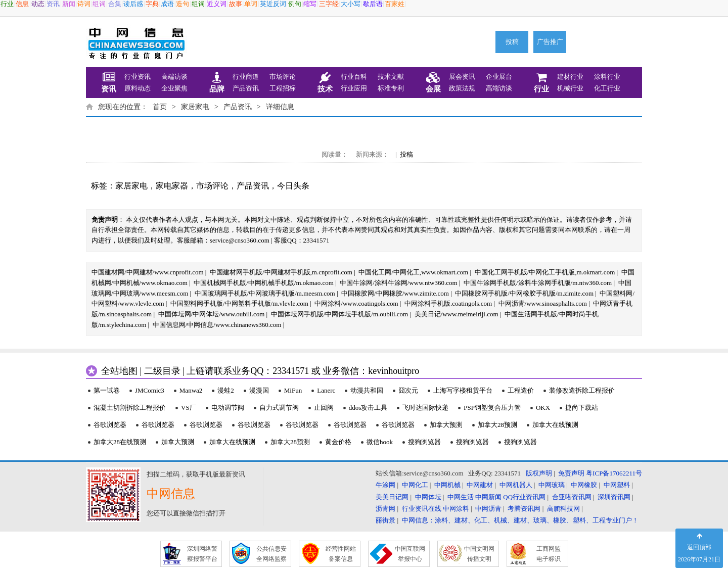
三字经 (329, 4)
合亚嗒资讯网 (572, 497)
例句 (295, 4)
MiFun (293, 390)
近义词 (217, 4)
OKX (543, 408)
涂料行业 (607, 77)
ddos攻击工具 (368, 408)
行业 (7, 4)
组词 (99, 4)
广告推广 (550, 42)
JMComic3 (150, 390)
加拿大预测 (446, 425)
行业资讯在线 (422, 509)
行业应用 (354, 88)
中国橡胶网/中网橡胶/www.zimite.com (395, 293)
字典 (152, 4)
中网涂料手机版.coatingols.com (448, 303)
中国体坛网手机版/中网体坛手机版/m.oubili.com (340, 314)
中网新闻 (488, 497)
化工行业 (607, 88)
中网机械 (447, 485)
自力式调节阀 (279, 408)
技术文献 (391, 77)
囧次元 (408, 390)
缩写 (310, 4)
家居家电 (195, 107)
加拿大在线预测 (555, 425)
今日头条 (293, 186)
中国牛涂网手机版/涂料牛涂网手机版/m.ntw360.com (538, 283)
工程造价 (521, 390)
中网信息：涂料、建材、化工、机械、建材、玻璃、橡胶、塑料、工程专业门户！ (520, 520)
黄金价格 (338, 442)
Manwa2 (191, 390)
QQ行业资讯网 (524, 497)
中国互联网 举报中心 (410, 554)
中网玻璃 (552, 485)
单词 (251, 4)
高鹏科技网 (563, 509)
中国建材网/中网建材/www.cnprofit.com (148, 272)
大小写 (351, 4)
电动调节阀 (228, 408)
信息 (22, 4)
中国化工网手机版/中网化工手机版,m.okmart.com (545, 272)
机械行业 (570, 88)
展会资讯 (462, 77)
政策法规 (462, 88)
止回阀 (324, 408)
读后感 (133, 4)
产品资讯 (246, 88)
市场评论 (283, 77)
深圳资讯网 (614, 497)
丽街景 (385, 520)
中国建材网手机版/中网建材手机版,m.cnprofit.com (281, 272)
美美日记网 (392, 497)
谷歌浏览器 (110, 425)
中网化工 (415, 485)
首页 (160, 107)
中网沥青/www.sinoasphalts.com (543, 303)
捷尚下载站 (582, 408)
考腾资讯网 (524, 509)
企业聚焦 (174, 88)
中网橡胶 (584, 485)
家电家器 (172, 186)
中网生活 (461, 497)
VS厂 (189, 408)
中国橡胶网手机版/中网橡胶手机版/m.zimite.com (524, 293)
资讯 (53, 4)
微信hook (380, 442)
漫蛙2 (226, 390)
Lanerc (326, 390)
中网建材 (480, 485)
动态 (38, 4)
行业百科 (354, 77)
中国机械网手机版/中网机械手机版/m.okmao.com (264, 283)
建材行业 (570, 77)
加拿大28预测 (497, 425)
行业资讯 (138, 77)
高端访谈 (174, 77)
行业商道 (246, 77)
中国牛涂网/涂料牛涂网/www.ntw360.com (398, 283)
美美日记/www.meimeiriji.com (457, 314)
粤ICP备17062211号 (614, 473)
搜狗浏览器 (424, 442)
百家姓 (395, 4)
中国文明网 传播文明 (479, 554)
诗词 (84, 4)
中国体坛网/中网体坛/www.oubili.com (212, 314)
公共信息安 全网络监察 (271, 554)
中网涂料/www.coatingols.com (356, 303)
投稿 (512, 42)
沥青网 (385, 509)
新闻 (69, 4)
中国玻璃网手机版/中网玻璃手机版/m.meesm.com (265, 293)
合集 (115, 4)
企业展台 (499, 77)
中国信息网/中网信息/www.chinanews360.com (217, 325)
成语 (167, 4)
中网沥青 (488, 509)
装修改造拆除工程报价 (582, 390)
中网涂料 (456, 509)
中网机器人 (516, 485)
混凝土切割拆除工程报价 (130, 408)
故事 (236, 4)
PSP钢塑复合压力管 (492, 408)
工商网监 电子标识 (549, 554)
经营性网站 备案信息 (341, 554)
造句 (183, 4)
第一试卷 (107, 390)
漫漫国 (259, 390)
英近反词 (273, 4)
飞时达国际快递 (425, 408)
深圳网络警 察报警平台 (202, 554)
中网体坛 (428, 497)
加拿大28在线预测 (120, 442)
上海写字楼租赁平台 (463, 390)
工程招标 (283, 88)
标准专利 (391, 88)
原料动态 (138, 88)
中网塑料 (617, 485)
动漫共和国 (367, 390)
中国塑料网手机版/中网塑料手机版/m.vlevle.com (239, 303)
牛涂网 (385, 485)
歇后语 (373, 4)
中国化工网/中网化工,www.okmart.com (413, 272)
